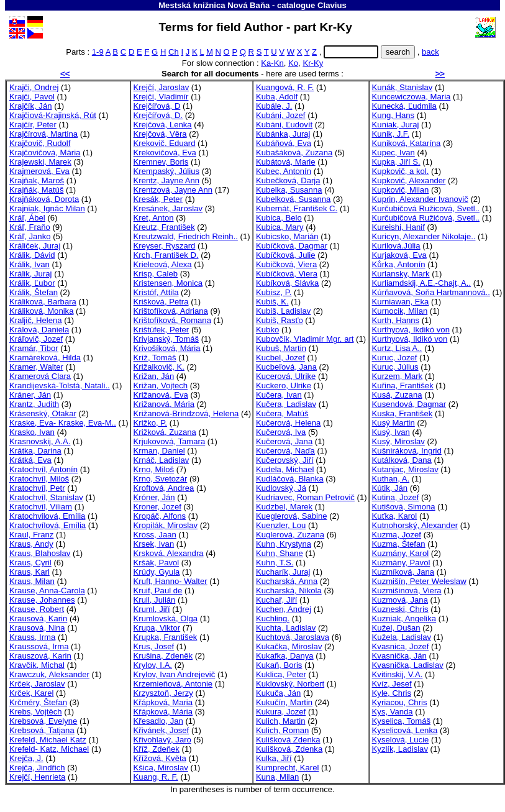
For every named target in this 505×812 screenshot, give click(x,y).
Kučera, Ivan (279, 395)
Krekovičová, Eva (165, 153)
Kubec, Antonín (284, 171)
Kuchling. (273, 618)
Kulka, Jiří (274, 758)
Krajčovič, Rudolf (40, 143)
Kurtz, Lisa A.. (397, 348)
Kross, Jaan (155, 535)
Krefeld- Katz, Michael (49, 749)
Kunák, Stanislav (403, 87)
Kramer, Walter (36, 367)
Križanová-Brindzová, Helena (186, 413)
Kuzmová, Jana (400, 600)
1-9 (98, 52)
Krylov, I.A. (153, 665)
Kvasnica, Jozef (401, 646)
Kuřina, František (403, 385)
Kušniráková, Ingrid (407, 451)
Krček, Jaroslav (37, 684)
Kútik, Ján (390, 488)
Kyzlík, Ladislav (400, 749)
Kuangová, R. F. (285, 87)
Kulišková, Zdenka (289, 749)
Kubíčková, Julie (285, 255)
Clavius (332, 5)
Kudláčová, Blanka (290, 479)
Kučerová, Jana (284, 441)
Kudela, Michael (285, 469)
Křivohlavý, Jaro (162, 740)
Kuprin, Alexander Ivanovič (420, 199)
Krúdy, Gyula (157, 572)
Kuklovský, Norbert (290, 684)
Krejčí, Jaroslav (162, 87)
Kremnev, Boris (161, 162)
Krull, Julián (155, 600)
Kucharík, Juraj (283, 572)
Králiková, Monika (41, 311)
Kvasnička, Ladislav (408, 665)
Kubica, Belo (279, 218)
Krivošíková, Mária (167, 348)
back (430, 52)
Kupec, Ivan (394, 153)
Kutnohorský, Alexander (415, 525)
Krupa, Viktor (157, 628)
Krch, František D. (166, 255)
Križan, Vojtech (161, 385)
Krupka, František (166, 637)
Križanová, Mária (164, 404)
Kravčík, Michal (37, 665)
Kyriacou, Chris (400, 702)
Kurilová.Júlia (396, 246)
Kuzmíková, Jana (403, 572)
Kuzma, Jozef (397, 535)
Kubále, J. (274, 106)
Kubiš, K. (272, 302)
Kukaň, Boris (279, 665)
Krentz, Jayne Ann (166, 180)
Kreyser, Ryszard (165, 246)
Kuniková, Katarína (407, 143)
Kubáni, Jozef (280, 115)
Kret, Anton (154, 218)
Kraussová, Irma (39, 646)
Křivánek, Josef (162, 730)
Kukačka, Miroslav (289, 646)
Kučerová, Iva (281, 432)
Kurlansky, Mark (401, 274)
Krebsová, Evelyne (43, 721)
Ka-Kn (272, 63)
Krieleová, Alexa (163, 264)
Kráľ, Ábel (27, 218)
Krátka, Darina (35, 451)
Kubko (267, 330)
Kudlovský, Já (281, 488)
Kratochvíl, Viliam (41, 507)
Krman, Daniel (159, 451)
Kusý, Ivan (391, 432)
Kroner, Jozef (157, 507)
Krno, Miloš (154, 469)
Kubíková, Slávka (287, 283)
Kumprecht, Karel (287, 768)
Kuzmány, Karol (401, 553)
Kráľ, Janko (30, 236)
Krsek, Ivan (154, 544)
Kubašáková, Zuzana (294, 153)
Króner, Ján (154, 497)
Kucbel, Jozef (280, 358)
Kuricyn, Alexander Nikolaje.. (424, 236)
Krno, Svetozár (161, 479)
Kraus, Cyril (30, 563)
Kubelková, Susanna (293, 199)
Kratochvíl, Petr (37, 488)
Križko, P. (150, 423)
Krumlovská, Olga (166, 618)
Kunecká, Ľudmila (404, 106)
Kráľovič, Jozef (36, 339)
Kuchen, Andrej (284, 609)
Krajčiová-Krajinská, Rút (53, 115)
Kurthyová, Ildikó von (410, 339)
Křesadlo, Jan (158, 721)
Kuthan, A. (391, 479)
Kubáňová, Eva (284, 143)
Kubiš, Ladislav (283, 311)
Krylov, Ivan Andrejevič (175, 674)
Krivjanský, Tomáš (166, 339)
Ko (293, 63)
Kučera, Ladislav (286, 404)
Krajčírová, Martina (43, 134)
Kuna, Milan (277, 777)
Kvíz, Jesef (392, 684)
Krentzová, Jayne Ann (173, 190)
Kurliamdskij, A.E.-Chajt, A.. (422, 283)
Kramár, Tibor (34, 348)
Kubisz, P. (274, 292)
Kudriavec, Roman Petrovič (305, 497)
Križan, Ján (154, 376)
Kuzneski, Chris (400, 609)
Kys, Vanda (393, 712)
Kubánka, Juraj (283, 134)
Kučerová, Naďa (285, 451)
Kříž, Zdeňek (157, 749)
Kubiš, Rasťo (280, 320)
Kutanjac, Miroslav (405, 469)
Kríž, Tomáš (155, 358)
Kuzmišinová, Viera (407, 591)
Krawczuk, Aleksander (49, 674)
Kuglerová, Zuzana (290, 535)
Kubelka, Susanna (289, 190)
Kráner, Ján (30, 395)
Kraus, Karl (30, 572)
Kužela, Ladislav (402, 637)
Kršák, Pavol (157, 563)
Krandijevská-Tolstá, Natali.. (60, 385)
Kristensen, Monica (168, 283)
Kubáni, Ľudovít (284, 125)
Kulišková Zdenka (288, 740)
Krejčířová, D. (158, 115)
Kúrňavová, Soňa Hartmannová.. (431, 292)
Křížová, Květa (160, 758)
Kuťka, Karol (395, 516)
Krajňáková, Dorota (44, 199)
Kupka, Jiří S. (396, 162)
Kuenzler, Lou (281, 525)
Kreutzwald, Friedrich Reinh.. (186, 236)
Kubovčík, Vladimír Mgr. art (305, 339)
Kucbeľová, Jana (286, 367)
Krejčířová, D (157, 106)
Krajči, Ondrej (34, 87)
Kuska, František (403, 413)
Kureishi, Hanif (398, 227)
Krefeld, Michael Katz (48, 740)
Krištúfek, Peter (162, 330)
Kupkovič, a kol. (401, 171)
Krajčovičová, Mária (45, 153)
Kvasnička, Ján (399, 656)
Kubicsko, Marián (287, 236)
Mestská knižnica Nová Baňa (214, 5)
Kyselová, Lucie (401, 740)
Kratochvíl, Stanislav (46, 497)
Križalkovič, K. (159, 367)
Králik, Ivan (30, 264)
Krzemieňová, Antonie (173, 684)
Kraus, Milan (32, 581)
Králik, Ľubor (32, 283)
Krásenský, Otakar (43, 413)
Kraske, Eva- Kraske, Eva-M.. (63, 423)
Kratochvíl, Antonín (43, 469)
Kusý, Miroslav (398, 441)
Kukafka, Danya (285, 656)
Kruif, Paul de (158, 591)
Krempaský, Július (166, 171)
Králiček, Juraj (35, 246)
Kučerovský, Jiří (285, 460)
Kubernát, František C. (297, 208)
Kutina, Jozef (396, 497)
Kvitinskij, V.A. (398, 674)
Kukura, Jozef (281, 712)
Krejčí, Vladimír (161, 97)
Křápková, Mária (163, 712)
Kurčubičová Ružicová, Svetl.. (426, 208)
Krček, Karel (31, 693)
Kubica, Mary (280, 227)
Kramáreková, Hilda (45, 358)
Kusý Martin (394, 423)
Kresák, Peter (158, 199)
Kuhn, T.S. (275, 563)
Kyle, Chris (392, 693)
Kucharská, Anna (287, 581)
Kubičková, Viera (286, 264)
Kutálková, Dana (402, 460)
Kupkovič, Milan (401, 190)
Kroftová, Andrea (164, 488)
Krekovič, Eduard (165, 143)
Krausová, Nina (37, 628)
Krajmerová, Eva (39, 171)
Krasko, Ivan (32, 432)
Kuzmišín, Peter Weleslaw (419, 581)
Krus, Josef (154, 646)
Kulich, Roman (282, 730)
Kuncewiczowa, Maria (412, 97)
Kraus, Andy (31, 544)
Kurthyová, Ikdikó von (411, 330)
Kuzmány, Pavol (401, 563)
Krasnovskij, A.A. (40, 441)
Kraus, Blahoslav (40, 553)
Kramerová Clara (40, 376)
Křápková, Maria (163, 702)
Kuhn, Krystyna (284, 544)
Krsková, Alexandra (169, 553)
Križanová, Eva (161, 395)
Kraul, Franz (31, 535)
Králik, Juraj (30, 274)
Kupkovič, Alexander (409, 180)
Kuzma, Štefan (399, 544)
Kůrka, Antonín (399, 264)
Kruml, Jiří (152, 609)
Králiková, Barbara (43, 302)
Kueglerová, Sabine (291, 516)
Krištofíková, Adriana (171, 311)
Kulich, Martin (280, 721)
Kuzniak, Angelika (404, 618)
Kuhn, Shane (280, 553)
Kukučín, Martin (284, 702)
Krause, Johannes (42, 600)
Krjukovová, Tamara (170, 441)
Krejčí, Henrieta (37, 777)
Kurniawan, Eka (401, 302)
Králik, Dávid (32, 255)
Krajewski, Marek (40, 162)
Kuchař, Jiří (276, 600)
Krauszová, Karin (40, 656)
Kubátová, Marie (285, 162)
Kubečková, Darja (288, 180)
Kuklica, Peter (281, 674)
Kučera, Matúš (282, 413)
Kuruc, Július (395, 367)
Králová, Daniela (39, 330)
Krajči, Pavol (32, 97)
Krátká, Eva (30, 460)
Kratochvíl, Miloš (39, 479)
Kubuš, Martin (281, 348)
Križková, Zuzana (165, 432)
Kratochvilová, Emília (47, 516)
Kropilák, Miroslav (166, 525)
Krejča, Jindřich (37, 768)
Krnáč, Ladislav (162, 460)
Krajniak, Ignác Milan (47, 208)
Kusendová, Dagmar (409, 404)
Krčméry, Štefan (38, 702)
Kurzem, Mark (398, 376)
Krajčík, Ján (31, 106)
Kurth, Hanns (396, 320)
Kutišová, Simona (404, 507)
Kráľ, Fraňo (30, 227)
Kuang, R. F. (156, 777)
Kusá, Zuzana (397, 395)
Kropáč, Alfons (160, 516)
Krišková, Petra (161, 302)
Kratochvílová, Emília (48, 525)
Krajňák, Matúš (36, 190)
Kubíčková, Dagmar (292, 246)
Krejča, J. (26, 758)
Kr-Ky (313, 63)
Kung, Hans (394, 115)
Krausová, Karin (38, 618)
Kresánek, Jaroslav (168, 208)
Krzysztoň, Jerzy (163, 693)
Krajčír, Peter (33, 125)
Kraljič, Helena (36, 320)
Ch (174, 52)
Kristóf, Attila (156, 292)
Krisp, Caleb (156, 274)
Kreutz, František (164, 227)
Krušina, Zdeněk (163, 656)
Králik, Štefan (34, 292)
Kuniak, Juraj (396, 125)
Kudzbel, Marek (284, 507)
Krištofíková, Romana (172, 320)
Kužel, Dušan (396, 628)
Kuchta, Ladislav (286, 628)
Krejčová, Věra (160, 134)
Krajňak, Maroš (37, 180)
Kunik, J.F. (391, 134)
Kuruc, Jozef (395, 358)
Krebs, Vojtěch (36, 712)
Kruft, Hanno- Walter (171, 581)
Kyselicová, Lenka (405, 730)
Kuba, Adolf (277, 97)
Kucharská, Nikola (289, 591)
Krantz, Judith (34, 404)
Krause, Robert (37, 609)
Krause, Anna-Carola (47, 591)
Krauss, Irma (32, 637)
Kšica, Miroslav (161, 768)
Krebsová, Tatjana (42, 730)
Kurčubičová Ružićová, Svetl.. (426, 218)
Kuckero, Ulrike (284, 385)
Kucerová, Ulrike (286, 376)
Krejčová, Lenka (163, 125)
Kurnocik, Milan (400, 311)
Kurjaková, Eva (399, 255)
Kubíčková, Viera (287, 274)
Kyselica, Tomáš (401, 721)
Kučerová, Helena (288, 423)
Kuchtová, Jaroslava (293, 637)
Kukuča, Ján (278, 693)
